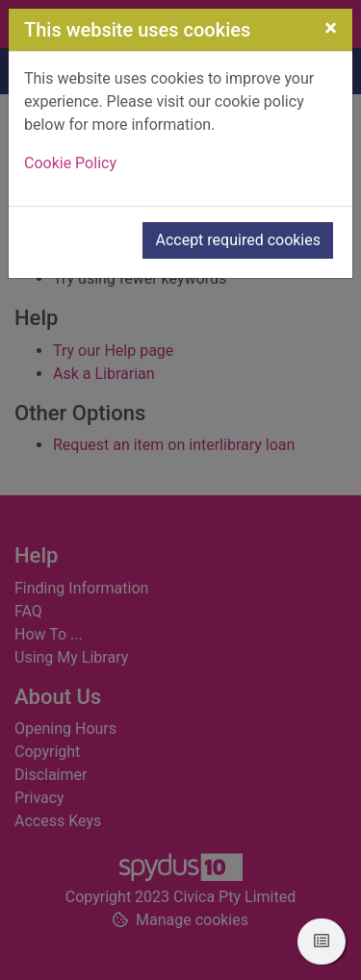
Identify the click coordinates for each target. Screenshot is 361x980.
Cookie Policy (70, 163)
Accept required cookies (238, 240)
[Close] (331, 28)
